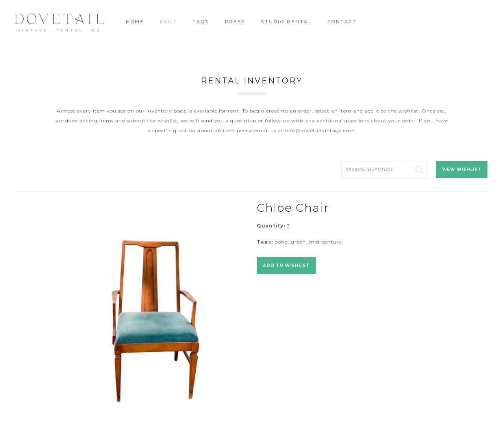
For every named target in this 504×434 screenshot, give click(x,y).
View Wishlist (462, 169)
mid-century (326, 242)
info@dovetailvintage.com (320, 130)
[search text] (385, 170)
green (298, 242)
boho (281, 242)
